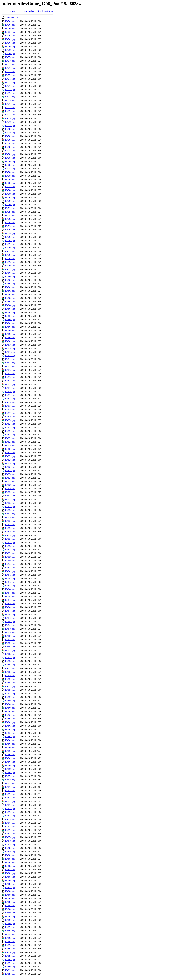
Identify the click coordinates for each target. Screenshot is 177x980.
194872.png (10, 794)
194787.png (10, 183)
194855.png (10, 672)
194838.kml (10, 546)
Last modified (28, 11)
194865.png (10, 744)
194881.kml (10, 855)
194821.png (10, 427)
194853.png (10, 658)
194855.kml (10, 668)
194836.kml (10, 532)
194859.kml (10, 697)
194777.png (10, 111)
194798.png (10, 262)
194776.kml (10, 100)
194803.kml (10, 294)
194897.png (10, 974)
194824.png (10, 449)
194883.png (10, 873)
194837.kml (10, 539)
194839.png (10, 557)
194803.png (10, 298)
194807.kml (10, 323)
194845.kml (10, 596)
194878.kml (10, 834)
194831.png (10, 499)
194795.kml (10, 237)
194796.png (10, 248)
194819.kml (10, 409)
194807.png (10, 327)
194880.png (10, 852)
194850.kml (10, 632)
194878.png (10, 837)
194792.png (10, 219)
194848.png (10, 622)
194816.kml (10, 388)
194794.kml (10, 230)
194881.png (10, 859)
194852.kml (10, 647)
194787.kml (10, 179)
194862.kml (10, 719)
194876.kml (10, 819)
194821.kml (10, 424)
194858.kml (10, 690)
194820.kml (10, 417)
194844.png (10, 593)
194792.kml (10, 215)
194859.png (10, 701)
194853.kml (10, 654)
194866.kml (10, 747)
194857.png (10, 686)
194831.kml (10, 496)
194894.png (10, 952)
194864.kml (10, 733)
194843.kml (10, 582)
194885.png (10, 888)
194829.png (10, 485)
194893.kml (10, 941)
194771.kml (10, 64)
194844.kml (10, 589)
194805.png (10, 312)
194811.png (10, 356)
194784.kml (10, 158)
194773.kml (10, 79)
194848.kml (10, 618)
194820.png (10, 420)
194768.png (10, 46)
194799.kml (10, 266)
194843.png (10, 586)
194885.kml (10, 884)
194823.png (10, 442)
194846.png (10, 607)
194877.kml (10, 826)
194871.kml (10, 783)
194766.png (10, 32)
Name (12, 11)
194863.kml (10, 726)
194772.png (10, 75)
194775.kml (10, 93)
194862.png (10, 722)
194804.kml (10, 302)
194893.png (10, 945)
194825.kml (10, 453)
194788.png (10, 190)
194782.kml (10, 143)
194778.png (10, 118)
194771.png (10, 68)
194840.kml (10, 560)
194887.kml (10, 898)
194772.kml (10, 72)
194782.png (10, 147)
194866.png (10, 751)
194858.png (10, 693)
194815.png (10, 384)
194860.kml (10, 704)
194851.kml (10, 640)
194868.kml (10, 762)
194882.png (10, 866)
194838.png (10, 550)
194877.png (10, 830)
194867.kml (10, 755)
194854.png (10, 665)
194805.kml (10, 309)
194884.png (10, 880)
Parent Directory (12, 18)
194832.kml (10, 503)
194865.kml (10, 740)
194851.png (10, 643)
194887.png (10, 902)
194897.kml (10, 970)
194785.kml (10, 165)
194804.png (10, 305)
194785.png (10, 169)
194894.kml (10, 949)
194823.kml (10, 438)
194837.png (10, 542)
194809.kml (10, 338)
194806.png (10, 320)
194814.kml (10, 374)
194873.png (10, 801)
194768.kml (10, 43)
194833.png (10, 514)
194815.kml (10, 381)
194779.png (10, 125)
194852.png (10, 650)
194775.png (10, 97)
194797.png (10, 255)
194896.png (10, 967)
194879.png (10, 844)
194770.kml (10, 57)
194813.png (10, 370)
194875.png (10, 816)
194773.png (10, 82)
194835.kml (10, 524)
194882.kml (10, 862)
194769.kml (10, 50)
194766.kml (10, 28)
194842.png (10, 578)
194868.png (10, 765)
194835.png (10, 528)
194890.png (10, 924)
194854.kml (10, 661)
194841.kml (10, 568)
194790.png (10, 205)
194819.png (10, 413)
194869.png (10, 773)
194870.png (10, 780)
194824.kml (10, 445)
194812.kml (10, 359)
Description (47, 11)
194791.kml (10, 208)
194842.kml (10, 575)
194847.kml (10, 611)
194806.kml (10, 316)
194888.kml (10, 906)
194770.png (10, 61)
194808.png (10, 334)
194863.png (10, 729)
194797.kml (10, 251)
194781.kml (10, 136)
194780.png (10, 133)
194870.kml (10, 776)
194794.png (10, 233)
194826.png (10, 463)
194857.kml (10, 683)
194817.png (10, 399)
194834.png (10, 521)
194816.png (10, 391)
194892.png (10, 938)
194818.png (10, 406)
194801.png (10, 284)
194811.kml (10, 352)
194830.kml (10, 489)
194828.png (10, 478)
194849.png (10, 629)
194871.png (10, 787)
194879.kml (10, 841)
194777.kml (10, 107)
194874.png (10, 808)
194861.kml (10, 711)
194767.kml (10, 36)
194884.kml (10, 877)
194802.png (10, 291)
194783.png (10, 154)
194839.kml (10, 553)
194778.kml (10, 115)
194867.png (10, 758)
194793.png (10, 226)
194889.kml (10, 913)
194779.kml (10, 122)
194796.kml (10, 244)
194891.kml (10, 927)
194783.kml (10, 151)
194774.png (10, 90)
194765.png (10, 25)
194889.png (10, 916)
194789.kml (10, 194)
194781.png (10, 140)
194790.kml (10, 201)
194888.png (10, 909)
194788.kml (10, 187)
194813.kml (10, 366)
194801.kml (10, 280)
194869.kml (10, 769)
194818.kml (10, 402)
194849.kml (10, 625)
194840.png (10, 564)
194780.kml (10, 129)
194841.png (10, 571)
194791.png (10, 212)
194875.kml (10, 812)
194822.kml (10, 431)
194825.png (10, 456)
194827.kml (10, 467)
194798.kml (10, 258)
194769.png (10, 54)
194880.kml (10, 848)
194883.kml (10, 870)
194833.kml (10, 510)
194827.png (10, 471)
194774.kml (10, 86)
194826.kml (10, 460)
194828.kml (10, 474)
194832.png (10, 507)
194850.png (10, 636)
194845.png (10, 600)
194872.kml (10, 791)
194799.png (10, 269)
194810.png (10, 348)
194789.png (10, 197)
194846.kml (10, 604)
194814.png (10, 377)
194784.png (10, 161)
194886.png (10, 895)
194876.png (10, 823)
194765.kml (10, 21)
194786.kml (10, 172)
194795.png (10, 241)
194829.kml (10, 481)
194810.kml (10, 345)
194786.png (10, 176)
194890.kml (10, 920)
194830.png (10, 492)
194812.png (10, 363)
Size (39, 11)
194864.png (10, 737)
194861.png (10, 715)
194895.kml (10, 956)
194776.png (10, 104)
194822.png (10, 435)
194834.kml (10, 517)
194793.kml (10, 223)
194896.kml (10, 963)
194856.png (10, 679)
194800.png (10, 276)
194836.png (10, 535)
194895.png (10, 959)
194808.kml (10, 330)
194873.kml (10, 798)
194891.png (10, 931)
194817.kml (10, 395)
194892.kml (10, 934)
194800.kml (10, 273)
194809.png (10, 341)
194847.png (10, 614)
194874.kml (10, 805)
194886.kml (10, 891)
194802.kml (10, 287)
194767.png (10, 39)
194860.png (10, 708)
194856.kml (10, 675)
